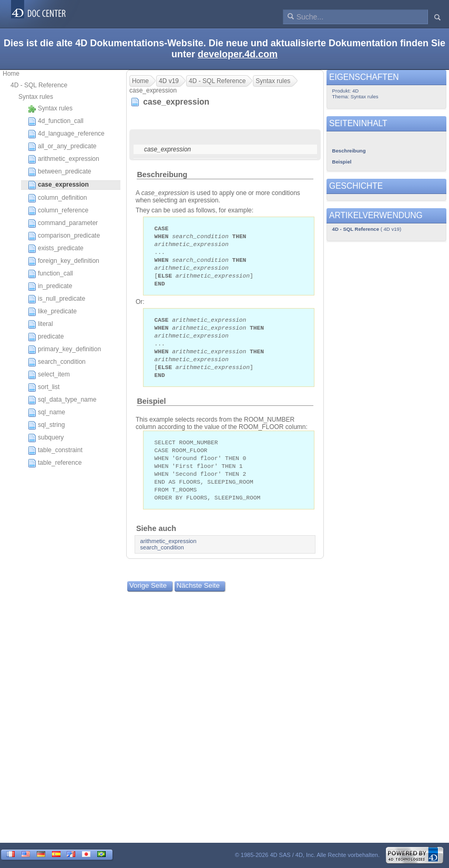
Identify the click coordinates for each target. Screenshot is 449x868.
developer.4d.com (238, 54)
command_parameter (63, 223)
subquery (46, 438)
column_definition (57, 198)
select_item (49, 375)
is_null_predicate (57, 299)
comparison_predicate (64, 236)
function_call (50, 274)
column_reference (58, 211)
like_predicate (52, 312)
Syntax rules (36, 97)
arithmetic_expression (64, 159)
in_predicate (50, 287)
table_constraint (55, 451)
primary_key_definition (64, 350)
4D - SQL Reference (39, 85)
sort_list (44, 387)
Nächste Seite (198, 598)
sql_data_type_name (62, 400)
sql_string (46, 425)
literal (40, 324)
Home (11, 74)
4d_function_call (56, 121)
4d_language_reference (66, 134)
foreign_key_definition (64, 261)
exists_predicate (56, 249)
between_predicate (59, 172)
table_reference (55, 463)
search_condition (57, 362)
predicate (46, 337)
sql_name (47, 413)
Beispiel (151, 410)
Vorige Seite (148, 598)
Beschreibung (162, 175)
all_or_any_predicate (62, 147)
